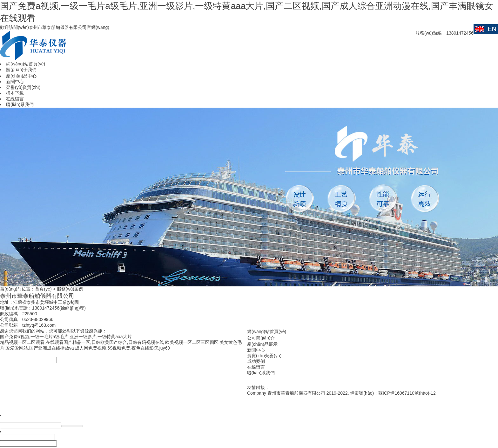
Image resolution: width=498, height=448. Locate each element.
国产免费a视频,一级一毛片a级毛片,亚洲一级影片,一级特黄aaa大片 (66, 337)
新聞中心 (256, 350)
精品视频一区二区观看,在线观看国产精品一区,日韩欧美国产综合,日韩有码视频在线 (82, 342)
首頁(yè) (43, 289)
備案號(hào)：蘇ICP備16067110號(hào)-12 (393, 393)
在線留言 (256, 367)
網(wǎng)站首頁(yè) (267, 331)
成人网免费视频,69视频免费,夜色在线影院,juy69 (122, 348)
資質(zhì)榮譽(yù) (264, 356)
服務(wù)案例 (70, 289)
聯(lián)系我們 (261, 373)
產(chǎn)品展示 (262, 344)
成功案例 (256, 361)
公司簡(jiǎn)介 (261, 338)
